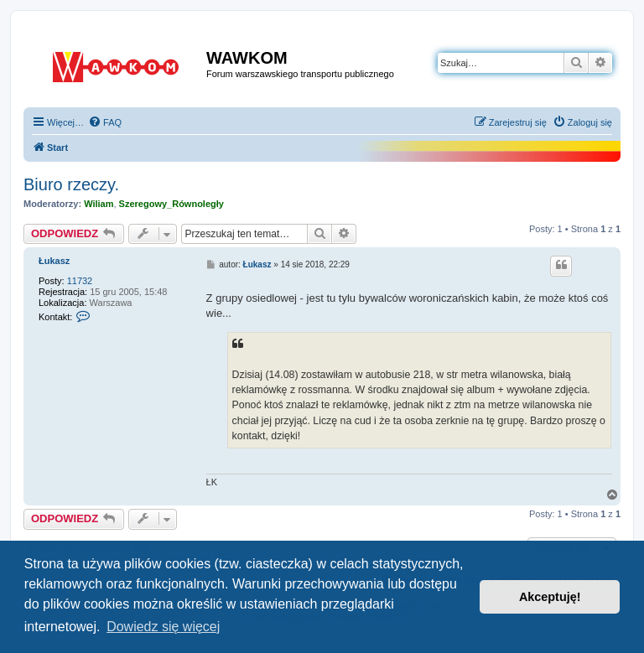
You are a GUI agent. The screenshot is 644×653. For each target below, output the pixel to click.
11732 (80, 281)
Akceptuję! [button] (550, 597)
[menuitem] (105, 122)
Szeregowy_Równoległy (171, 204)
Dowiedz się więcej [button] (163, 627)
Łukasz (54, 261)
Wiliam (99, 204)
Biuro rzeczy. (71, 184)
